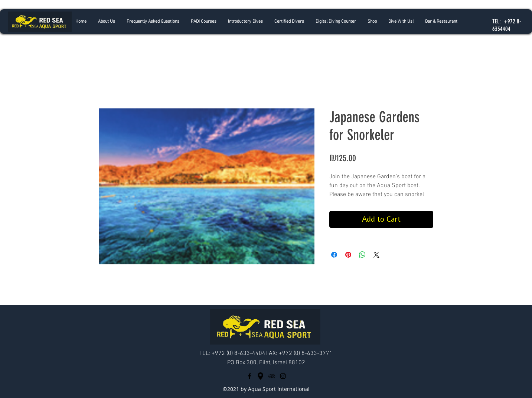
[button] (245, 22)
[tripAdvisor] (272, 376)
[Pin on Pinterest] (348, 255)
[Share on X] (376, 255)
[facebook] (249, 376)
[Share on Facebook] (334, 255)
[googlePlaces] (261, 376)
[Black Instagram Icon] (283, 376)
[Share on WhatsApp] (362, 255)
